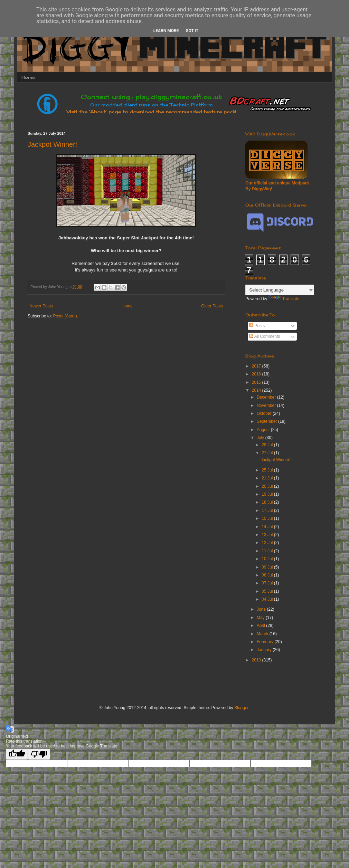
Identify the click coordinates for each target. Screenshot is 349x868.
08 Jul (268, 575)
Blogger (241, 708)
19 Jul (268, 494)
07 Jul (268, 583)
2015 (257, 382)
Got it (192, 31)
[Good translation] (17, 754)
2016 (257, 374)
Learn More (166, 31)
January (265, 650)
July (261, 438)
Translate (284, 299)
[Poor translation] (39, 754)
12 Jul (268, 543)
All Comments (265, 336)
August (264, 430)
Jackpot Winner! (52, 144)
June (262, 609)
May (261, 618)
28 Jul (268, 445)
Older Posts (212, 306)
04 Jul (268, 599)
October (265, 413)
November (267, 406)
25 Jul (268, 470)
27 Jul (268, 453)
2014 (257, 390)
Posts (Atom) (65, 316)
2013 (257, 660)
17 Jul (268, 511)
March (263, 634)
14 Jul (268, 527)
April (261, 626)
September (267, 421)
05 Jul (268, 591)
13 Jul (268, 535)
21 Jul (268, 478)
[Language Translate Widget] (280, 290)
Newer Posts (41, 306)
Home (28, 77)
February (266, 642)
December (267, 397)
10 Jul (268, 559)
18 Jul (268, 502)
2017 (257, 366)
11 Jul (268, 551)
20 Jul (268, 486)
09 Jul (268, 567)
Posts (257, 326)
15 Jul (268, 518)
